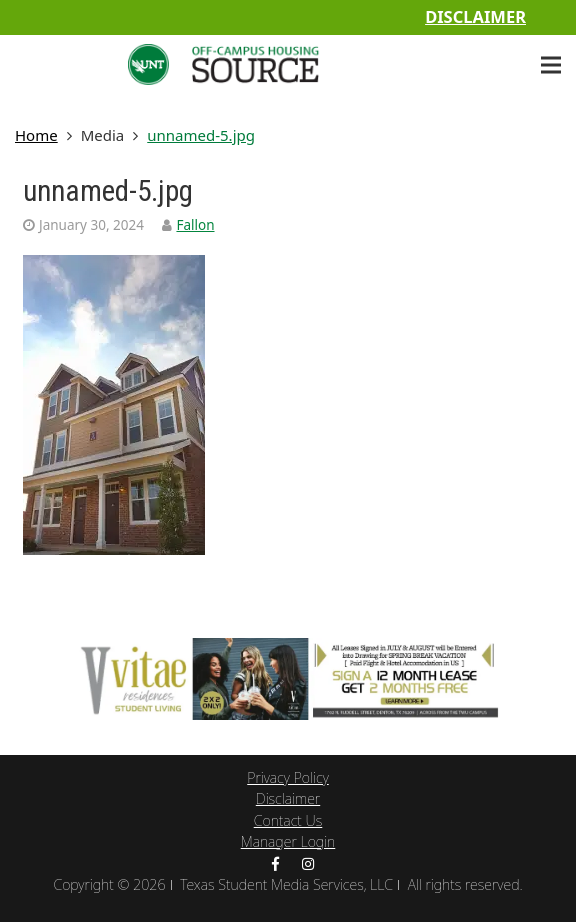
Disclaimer (475, 16)
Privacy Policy (287, 777)
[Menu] (551, 65)
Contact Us (288, 820)
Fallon (195, 225)
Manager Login (288, 841)
